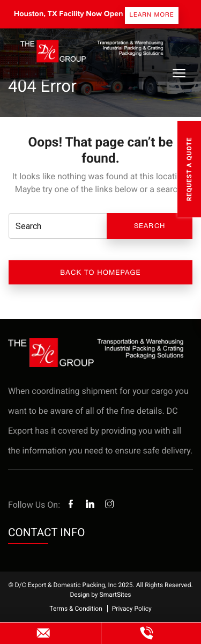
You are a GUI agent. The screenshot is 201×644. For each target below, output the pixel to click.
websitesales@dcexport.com (44, 633)
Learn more (152, 15)
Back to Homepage (100, 272)
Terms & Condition (76, 609)
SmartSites (116, 595)
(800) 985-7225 (147, 633)
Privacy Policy (132, 609)
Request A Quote (189, 169)
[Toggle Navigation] (178, 73)
